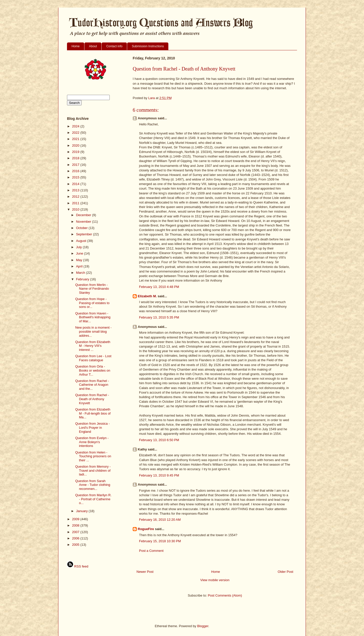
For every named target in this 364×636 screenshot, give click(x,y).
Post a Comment (151, 551)
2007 (76, 532)
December (84, 215)
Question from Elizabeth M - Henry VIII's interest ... (93, 346)
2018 (76, 158)
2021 (76, 139)
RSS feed (78, 566)
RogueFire (146, 529)
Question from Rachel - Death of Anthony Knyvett (92, 399)
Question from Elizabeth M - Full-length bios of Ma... (93, 413)
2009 (76, 519)
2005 (76, 545)
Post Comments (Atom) (225, 595)
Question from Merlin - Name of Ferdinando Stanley (92, 289)
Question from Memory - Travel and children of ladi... (93, 470)
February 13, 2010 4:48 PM (159, 287)
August (82, 241)
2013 (76, 190)
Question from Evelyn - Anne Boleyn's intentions (92, 442)
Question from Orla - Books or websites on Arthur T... (93, 370)
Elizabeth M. (147, 296)
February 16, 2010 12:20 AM (160, 520)
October (82, 228)
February (83, 279)
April (80, 266)
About (93, 46)
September (85, 234)
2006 (76, 538)
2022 (76, 133)
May (80, 260)
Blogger (203, 626)
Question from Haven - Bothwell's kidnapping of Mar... (93, 317)
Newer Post (145, 572)
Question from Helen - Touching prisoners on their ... (93, 456)
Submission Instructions (148, 46)
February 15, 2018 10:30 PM (160, 541)
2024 (76, 126)
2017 (76, 165)
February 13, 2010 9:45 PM (159, 475)
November (84, 222)
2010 (76, 209)
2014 (76, 184)
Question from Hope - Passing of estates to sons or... (92, 303)
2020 (76, 145)
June (80, 253)
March (81, 273)
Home (76, 46)
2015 (76, 177)
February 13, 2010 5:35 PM (159, 317)
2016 (76, 171)
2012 (76, 197)
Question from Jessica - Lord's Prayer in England (92, 427)
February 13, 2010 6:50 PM (159, 440)
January (82, 511)
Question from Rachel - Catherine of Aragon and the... (92, 385)
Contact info (114, 46)
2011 (76, 203)
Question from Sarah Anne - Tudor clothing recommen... (93, 485)
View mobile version (215, 580)
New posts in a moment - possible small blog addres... (93, 331)
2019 (76, 152)
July (79, 247)
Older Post (286, 572)
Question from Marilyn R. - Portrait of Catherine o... (93, 499)
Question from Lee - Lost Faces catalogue (93, 358)
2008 (76, 525)
